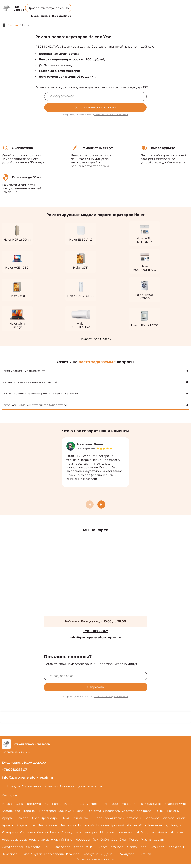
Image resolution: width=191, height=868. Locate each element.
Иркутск (8, 822)
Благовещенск (173, 822)
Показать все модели (95, 341)
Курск (55, 836)
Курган (42, 836)
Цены (93, 14)
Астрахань (134, 822)
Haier (26, 25)
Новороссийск (87, 843)
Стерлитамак (84, 851)
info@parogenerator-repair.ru (95, 641)
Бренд (60, 14)
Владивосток (26, 829)
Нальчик (177, 836)
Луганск (145, 858)
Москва (8, 807)
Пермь (67, 822)
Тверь (144, 851)
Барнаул (65, 814)
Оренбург (119, 843)
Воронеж (30, 814)
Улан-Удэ (157, 851)
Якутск (36, 858)
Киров (97, 822)
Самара (22, 822)
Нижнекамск (39, 843)
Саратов (128, 814)
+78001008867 (84, 5)
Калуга (176, 829)
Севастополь (54, 858)
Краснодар (53, 807)
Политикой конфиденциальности (111, 115)
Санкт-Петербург (29, 807)
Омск (35, 822)
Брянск (8, 829)
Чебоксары (175, 851)
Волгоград (47, 814)
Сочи (48, 851)
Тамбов (131, 851)
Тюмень (173, 814)
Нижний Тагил (62, 843)
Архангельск (114, 822)
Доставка (67, 790)
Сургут (102, 851)
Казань (7, 814)
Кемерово (10, 836)
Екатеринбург (176, 807)
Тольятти (94, 814)
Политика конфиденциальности (95, 863)
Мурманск (126, 836)
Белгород (152, 822)
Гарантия (51, 790)
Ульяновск (82, 822)
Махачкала (108, 836)
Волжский (86, 829)
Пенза (134, 843)
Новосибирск (132, 807)
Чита (25, 858)
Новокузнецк (92, 858)
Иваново (73, 858)
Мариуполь (127, 858)
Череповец (11, 858)
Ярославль (111, 814)
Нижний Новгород (105, 807)
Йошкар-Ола (136, 829)
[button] (101, 508)
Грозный (118, 829)
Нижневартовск (14, 843)
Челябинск (154, 807)
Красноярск (50, 822)
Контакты (106, 14)
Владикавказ (48, 829)
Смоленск (34, 851)
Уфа (18, 814)
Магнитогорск (87, 836)
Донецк (110, 858)
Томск (160, 814)
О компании (78, 14)
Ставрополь (63, 851)
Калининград (159, 829)
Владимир (68, 829)
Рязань (146, 843)
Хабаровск (145, 814)
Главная (13, 25)
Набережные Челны (152, 836)
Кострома (27, 836)
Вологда (102, 829)
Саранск (160, 843)
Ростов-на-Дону (76, 807)
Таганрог (116, 851)
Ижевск (79, 814)
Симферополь (13, 851)
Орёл (105, 843)
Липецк (67, 836)
